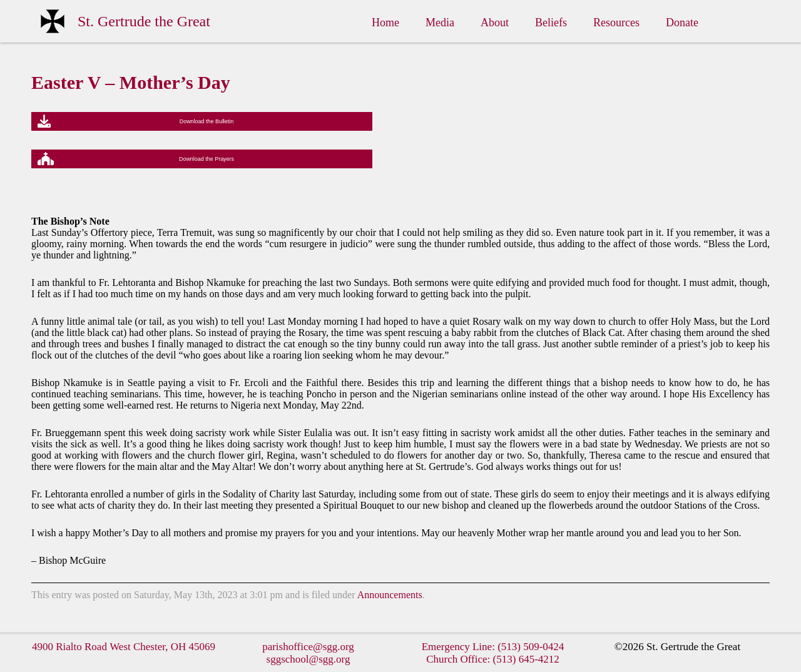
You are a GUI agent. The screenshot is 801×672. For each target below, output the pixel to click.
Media (440, 23)
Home (385, 23)
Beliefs (551, 23)
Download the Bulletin (207, 121)
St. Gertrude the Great (144, 21)
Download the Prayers (207, 159)
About (495, 23)
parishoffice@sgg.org (308, 647)
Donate (682, 23)
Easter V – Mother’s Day (131, 82)
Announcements (390, 595)
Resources (616, 23)
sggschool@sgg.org (309, 659)
